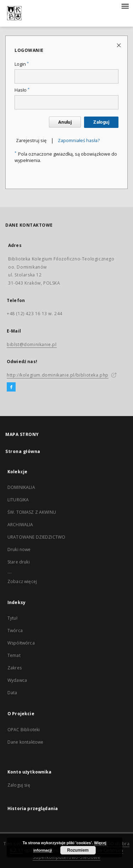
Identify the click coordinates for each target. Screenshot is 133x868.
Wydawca (17, 680)
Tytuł (12, 618)
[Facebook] (11, 387)
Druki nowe (19, 549)
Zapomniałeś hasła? (79, 141)
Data (12, 693)
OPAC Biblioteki (24, 730)
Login (22, 64)
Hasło (22, 90)
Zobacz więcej (22, 581)
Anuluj (65, 122)
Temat (14, 655)
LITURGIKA (18, 500)
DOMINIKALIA (21, 487)
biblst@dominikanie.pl (32, 344)
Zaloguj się (19, 785)
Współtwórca (21, 643)
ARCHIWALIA (20, 525)
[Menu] (125, 6)
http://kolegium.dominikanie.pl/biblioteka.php (58, 375)
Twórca (15, 630)
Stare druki (19, 562)
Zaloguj (101, 122)
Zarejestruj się (31, 141)
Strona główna (23, 451)
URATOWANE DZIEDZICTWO (36, 537)
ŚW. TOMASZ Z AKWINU (32, 512)
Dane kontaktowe (25, 742)
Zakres (15, 668)
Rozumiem (78, 850)
